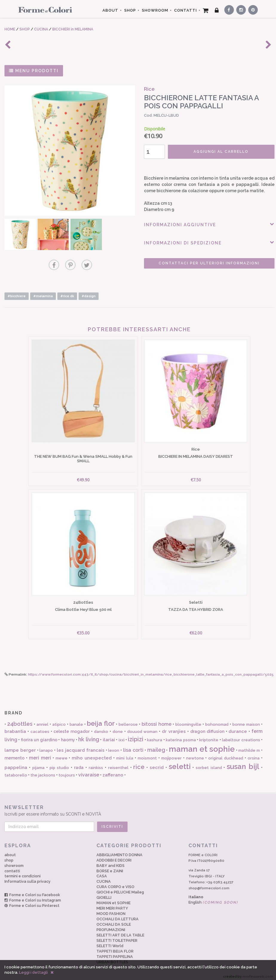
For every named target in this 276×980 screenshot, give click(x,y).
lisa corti (133, 746)
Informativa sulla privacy (27, 878)
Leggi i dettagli (33, 972)
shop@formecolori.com (209, 885)
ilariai (109, 736)
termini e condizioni (23, 872)
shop (9, 856)
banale (76, 721)
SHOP (130, 10)
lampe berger (20, 746)
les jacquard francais (81, 746)
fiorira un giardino (39, 736)
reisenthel (118, 764)
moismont (147, 755)
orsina (254, 755)
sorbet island (209, 764)
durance (238, 728)
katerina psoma (181, 736)
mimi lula (125, 755)
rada (79, 764)
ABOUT (110, 10)
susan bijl (243, 763)
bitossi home (157, 721)
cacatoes (40, 728)
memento (14, 754)
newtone (195, 755)
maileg (156, 746)
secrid (157, 764)
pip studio (59, 764)
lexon (114, 746)
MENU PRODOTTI (34, 71)
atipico (59, 721)
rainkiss (96, 764)
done (118, 728)
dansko (101, 728)
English (213, 898)
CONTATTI (185, 10)
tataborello (16, 772)
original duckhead (226, 755)
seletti (180, 763)
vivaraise (89, 771)
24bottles (20, 720)
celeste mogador (72, 728)
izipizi (136, 736)
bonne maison (246, 721)
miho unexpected (92, 754)
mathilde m (249, 746)
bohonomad (217, 721)
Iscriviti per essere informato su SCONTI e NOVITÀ (138, 807)
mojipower (171, 755)
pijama (38, 764)
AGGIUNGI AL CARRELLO (212, 152)
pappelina (16, 764)
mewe (62, 755)
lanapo (46, 746)
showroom (14, 862)
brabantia (15, 728)
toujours (67, 772)
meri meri (40, 754)
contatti (12, 867)
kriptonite (209, 736)
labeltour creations (241, 736)
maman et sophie (202, 745)
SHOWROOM (155, 10)
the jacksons (43, 772)
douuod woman (142, 728)
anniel (42, 721)
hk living (89, 736)
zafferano (113, 771)
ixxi (122, 736)
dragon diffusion (207, 728)
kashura (155, 736)
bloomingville (188, 721)
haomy (68, 736)
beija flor (101, 720)
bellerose (128, 721)
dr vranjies (174, 728)
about (10, 851)
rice (139, 763)
